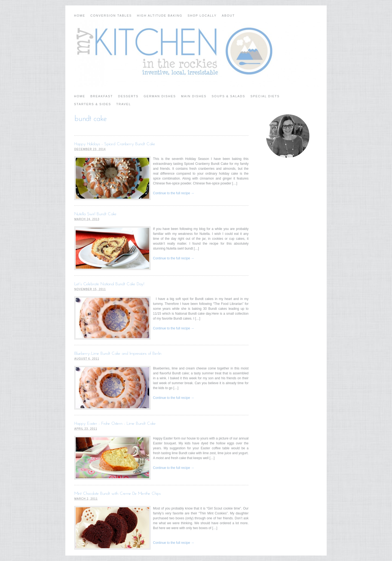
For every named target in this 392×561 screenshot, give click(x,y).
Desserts (128, 96)
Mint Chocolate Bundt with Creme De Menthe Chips (118, 494)
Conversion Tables (111, 16)
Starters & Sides (93, 104)
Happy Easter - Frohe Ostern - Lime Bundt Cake (115, 424)
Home (80, 16)
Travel (124, 104)
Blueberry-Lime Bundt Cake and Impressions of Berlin (118, 354)
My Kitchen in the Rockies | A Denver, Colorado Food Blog (196, 53)
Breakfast (102, 96)
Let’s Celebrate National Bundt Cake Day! (109, 284)
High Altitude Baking (160, 16)
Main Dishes (194, 96)
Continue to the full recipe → (174, 193)
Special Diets (265, 96)
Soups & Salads (229, 96)
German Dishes (160, 96)
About (228, 16)
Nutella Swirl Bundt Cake (95, 214)
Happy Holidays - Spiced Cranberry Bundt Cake (115, 144)
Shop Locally (202, 16)
